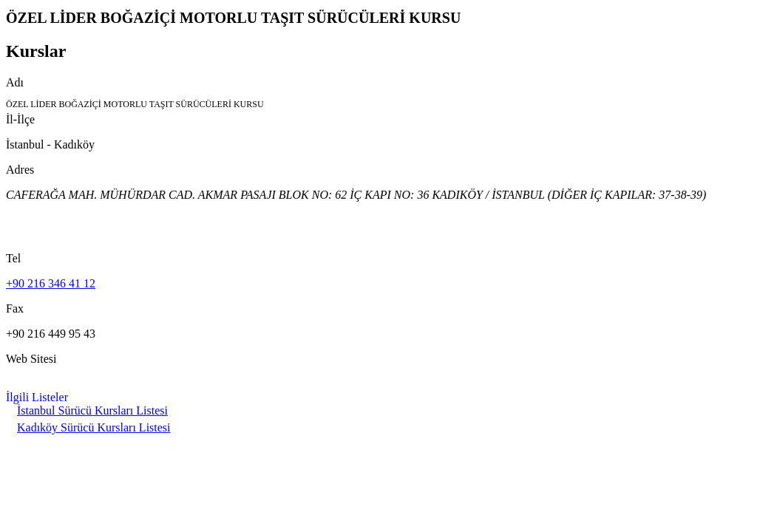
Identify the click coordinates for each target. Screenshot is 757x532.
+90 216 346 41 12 (51, 283)
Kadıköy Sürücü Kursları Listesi (94, 427)
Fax (15, 308)
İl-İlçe (20, 119)
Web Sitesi (31, 359)
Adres (20, 170)
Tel (13, 258)
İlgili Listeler (37, 397)
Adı (15, 82)
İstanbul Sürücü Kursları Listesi (92, 410)
